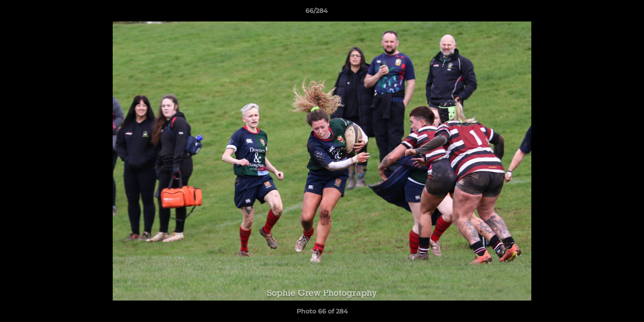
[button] (606, 13)
